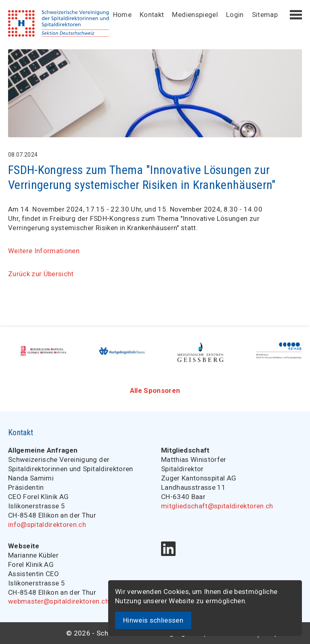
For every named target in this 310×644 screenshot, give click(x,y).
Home (122, 15)
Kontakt (152, 15)
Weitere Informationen (44, 251)
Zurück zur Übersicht (41, 274)
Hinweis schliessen (153, 620)
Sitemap (265, 15)
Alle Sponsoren (155, 390)
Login (235, 15)
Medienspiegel (195, 15)
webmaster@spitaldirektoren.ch (59, 601)
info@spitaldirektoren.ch (47, 524)
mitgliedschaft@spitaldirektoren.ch (217, 506)
